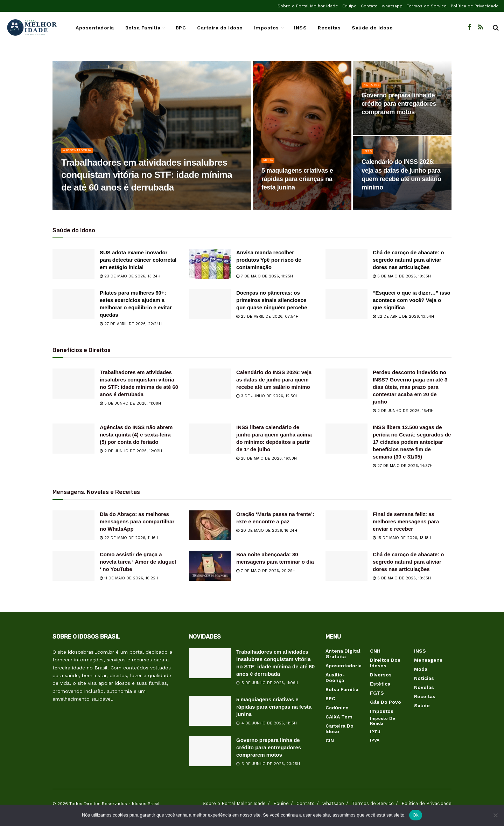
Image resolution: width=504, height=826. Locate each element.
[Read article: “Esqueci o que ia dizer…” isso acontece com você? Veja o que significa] (346, 304)
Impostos (267, 28)
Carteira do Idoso (220, 28)
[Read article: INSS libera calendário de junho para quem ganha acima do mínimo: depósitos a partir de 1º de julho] (210, 439)
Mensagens (428, 660)
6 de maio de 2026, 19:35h (402, 276)
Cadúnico (337, 708)
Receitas (329, 28)
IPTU (375, 732)
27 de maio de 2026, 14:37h (403, 466)
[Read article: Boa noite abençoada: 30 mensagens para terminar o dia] (210, 566)
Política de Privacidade (475, 6)
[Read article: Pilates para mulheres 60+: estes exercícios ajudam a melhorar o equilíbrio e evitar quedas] (73, 304)
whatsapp (392, 6)
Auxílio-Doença (335, 677)
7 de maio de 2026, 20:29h (266, 571)
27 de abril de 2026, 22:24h (131, 324)
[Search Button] (496, 28)
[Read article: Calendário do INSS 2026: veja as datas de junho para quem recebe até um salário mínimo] (210, 384)
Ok (416, 815)
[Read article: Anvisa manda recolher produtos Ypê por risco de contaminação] (210, 264)
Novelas (424, 687)
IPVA (375, 740)
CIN (330, 741)
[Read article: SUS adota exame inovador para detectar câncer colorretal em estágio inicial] (73, 264)
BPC (181, 28)
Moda (269, 167)
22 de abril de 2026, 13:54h (403, 316)
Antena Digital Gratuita (343, 654)
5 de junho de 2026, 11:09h (130, 403)
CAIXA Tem (339, 717)
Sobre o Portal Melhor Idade (308, 6)
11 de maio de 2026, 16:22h (129, 578)
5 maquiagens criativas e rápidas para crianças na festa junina (274, 707)
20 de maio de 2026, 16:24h (267, 531)
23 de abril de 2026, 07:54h (267, 316)
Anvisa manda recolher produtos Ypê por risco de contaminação (269, 260)
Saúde (422, 705)
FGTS (377, 693)
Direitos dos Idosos (385, 663)
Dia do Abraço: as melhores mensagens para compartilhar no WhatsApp (137, 521)
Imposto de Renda (383, 721)
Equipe (349, 6)
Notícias (373, 92)
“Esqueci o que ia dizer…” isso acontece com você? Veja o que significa (412, 300)
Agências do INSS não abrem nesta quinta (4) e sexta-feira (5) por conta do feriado (136, 435)
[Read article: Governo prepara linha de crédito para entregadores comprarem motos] (210, 751)
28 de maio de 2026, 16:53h (267, 458)
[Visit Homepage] (31, 28)
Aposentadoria (95, 28)
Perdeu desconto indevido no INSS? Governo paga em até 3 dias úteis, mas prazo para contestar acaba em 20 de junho (410, 387)
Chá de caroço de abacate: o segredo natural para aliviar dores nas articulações (408, 260)
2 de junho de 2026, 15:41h (403, 411)
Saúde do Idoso (372, 28)
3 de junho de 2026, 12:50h (267, 396)
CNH (375, 651)
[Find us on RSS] (481, 27)
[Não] (495, 815)
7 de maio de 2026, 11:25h (265, 276)
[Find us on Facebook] (469, 27)
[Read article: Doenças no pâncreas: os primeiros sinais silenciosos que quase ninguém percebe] (210, 304)
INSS (300, 28)
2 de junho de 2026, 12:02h (131, 451)
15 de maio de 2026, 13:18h (402, 538)
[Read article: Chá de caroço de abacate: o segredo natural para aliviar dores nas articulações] (346, 264)
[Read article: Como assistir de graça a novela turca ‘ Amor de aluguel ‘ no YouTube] (73, 566)
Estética (380, 684)
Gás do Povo (386, 702)
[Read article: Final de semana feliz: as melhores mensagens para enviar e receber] (346, 525)
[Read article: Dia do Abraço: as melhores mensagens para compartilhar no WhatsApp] (73, 525)
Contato (369, 6)
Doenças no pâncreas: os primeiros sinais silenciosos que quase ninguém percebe (272, 300)
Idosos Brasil (146, 804)
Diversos (381, 675)
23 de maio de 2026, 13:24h (130, 276)
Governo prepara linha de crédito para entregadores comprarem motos (269, 747)
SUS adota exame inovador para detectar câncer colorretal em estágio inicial (138, 260)
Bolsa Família (143, 28)
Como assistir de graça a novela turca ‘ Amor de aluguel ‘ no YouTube (138, 562)
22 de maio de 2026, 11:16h (129, 538)
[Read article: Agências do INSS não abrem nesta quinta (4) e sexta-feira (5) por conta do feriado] (73, 439)
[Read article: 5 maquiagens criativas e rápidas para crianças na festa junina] (210, 711)
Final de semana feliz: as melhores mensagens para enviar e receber (406, 521)
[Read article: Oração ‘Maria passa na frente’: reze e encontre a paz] (210, 525)
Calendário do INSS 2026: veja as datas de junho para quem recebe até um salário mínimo (274, 380)
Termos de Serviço (427, 6)
